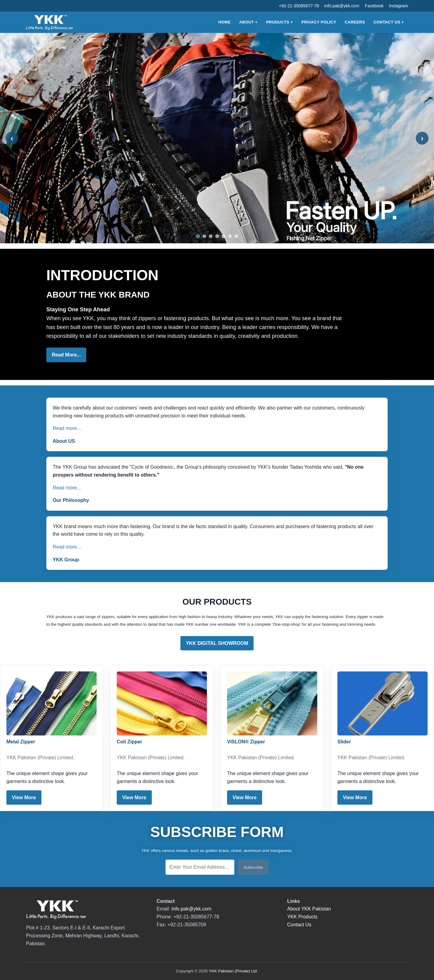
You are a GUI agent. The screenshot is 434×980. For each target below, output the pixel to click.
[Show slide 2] (204, 236)
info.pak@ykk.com (342, 6)
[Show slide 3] (211, 236)
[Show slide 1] (198, 236)
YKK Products (302, 917)
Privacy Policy (319, 22)
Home (224, 22)
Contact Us (387, 22)
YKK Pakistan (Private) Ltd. (233, 971)
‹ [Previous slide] (12, 138)
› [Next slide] (422, 138)
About (247, 22)
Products (278, 22)
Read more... (67, 428)
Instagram (398, 6)
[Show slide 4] (217, 236)
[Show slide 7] (236, 236)
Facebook (374, 6)
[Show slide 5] (224, 236)
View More (24, 798)
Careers (355, 22)
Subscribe (253, 867)
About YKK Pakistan (309, 909)
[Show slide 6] (230, 236)
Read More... (66, 355)
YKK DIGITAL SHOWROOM (217, 643)
